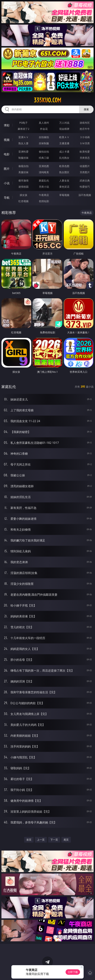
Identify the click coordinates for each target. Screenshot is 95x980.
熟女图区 (64, 172)
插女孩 (23, 195)
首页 (29, 840)
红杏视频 (23, 201)
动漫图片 (85, 166)
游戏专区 (85, 123)
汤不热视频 (85, 195)
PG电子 (24, 123)
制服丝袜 (23, 158)
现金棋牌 (64, 129)
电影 (7, 154)
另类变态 (85, 158)
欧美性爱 (85, 152)
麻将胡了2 (23, 129)
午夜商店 (44, 195)
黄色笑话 (64, 187)
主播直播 (64, 143)
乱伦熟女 (64, 158)
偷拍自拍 (44, 152)
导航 (7, 198)
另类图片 (85, 172)
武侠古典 (85, 181)
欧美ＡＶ (64, 137)
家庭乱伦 (44, 181)
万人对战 (64, 123)
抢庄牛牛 (85, 129)
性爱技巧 (85, 187)
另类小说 (44, 187)
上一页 (41, 840)
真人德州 (44, 123)
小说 (7, 183)
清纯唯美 (44, 172)
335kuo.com (47, 100)
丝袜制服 (44, 143)
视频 (7, 140)
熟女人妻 (23, 143)
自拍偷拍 (44, 137)
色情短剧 (44, 201)
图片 (7, 169)
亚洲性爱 (23, 152)
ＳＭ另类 (85, 143)
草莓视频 (64, 195)
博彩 (7, 125)
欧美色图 (64, 166)
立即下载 (73, 972)
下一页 (54, 840)
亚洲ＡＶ (23, 137)
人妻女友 (64, 181)
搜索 (86, 109)
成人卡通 (64, 152)
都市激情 (23, 181)
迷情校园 (23, 187)
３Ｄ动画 (85, 137)
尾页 (66, 840)
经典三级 (44, 158)
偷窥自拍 (23, 166)
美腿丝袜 (23, 172)
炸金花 (44, 129)
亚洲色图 (44, 166)
